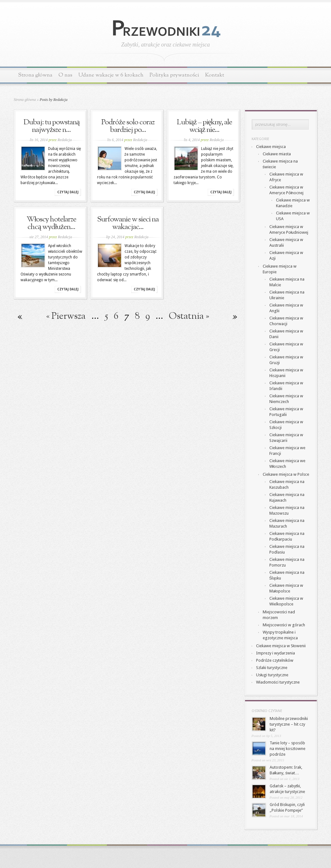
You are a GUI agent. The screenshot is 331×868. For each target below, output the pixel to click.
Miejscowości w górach (284, 625)
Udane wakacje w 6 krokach (111, 75)
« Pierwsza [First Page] (66, 316)
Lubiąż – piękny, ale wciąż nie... (205, 126)
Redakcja (65, 140)
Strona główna (35, 75)
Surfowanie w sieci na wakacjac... (128, 223)
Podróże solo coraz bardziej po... (128, 126)
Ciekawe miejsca (271, 147)
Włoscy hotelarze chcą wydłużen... (52, 223)
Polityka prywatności (174, 75)
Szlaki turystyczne (272, 668)
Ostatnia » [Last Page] (189, 316)
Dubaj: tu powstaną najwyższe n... (52, 126)
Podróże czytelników (275, 660)
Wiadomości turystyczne (278, 682)
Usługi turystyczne (272, 675)
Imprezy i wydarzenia (276, 653)
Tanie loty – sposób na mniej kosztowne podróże (288, 749)
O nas (65, 75)
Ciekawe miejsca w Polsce (286, 474)
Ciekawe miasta (277, 154)
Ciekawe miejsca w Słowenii (281, 646)
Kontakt (215, 75)
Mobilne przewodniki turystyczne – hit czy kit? (289, 724)
